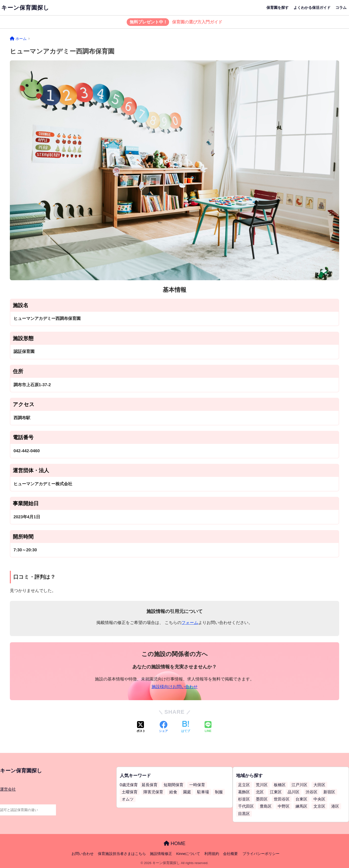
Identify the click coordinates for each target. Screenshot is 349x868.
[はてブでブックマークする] (186, 727)
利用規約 (212, 854)
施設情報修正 (161, 854)
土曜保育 (130, 792)
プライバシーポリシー (261, 854)
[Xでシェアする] (141, 727)
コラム (341, 8)
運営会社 (8, 789)
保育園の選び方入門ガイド (175, 22)
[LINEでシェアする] (208, 727)
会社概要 (230, 854)
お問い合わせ (83, 854)
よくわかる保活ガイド (312, 8)
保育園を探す (278, 8)
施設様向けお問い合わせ (175, 687)
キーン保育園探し (25, 8)
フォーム (190, 623)
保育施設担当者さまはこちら (122, 854)
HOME (175, 843)
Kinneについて (188, 854)
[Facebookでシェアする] (163, 727)
